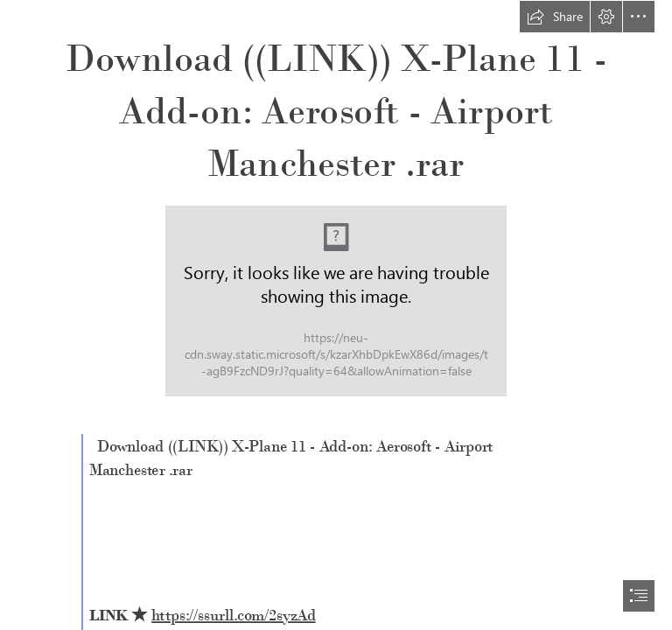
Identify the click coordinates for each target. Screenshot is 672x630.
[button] (555, 17)
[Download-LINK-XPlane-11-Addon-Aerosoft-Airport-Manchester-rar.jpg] (336, 301)
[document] (336, 315)
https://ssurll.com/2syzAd (234, 616)
